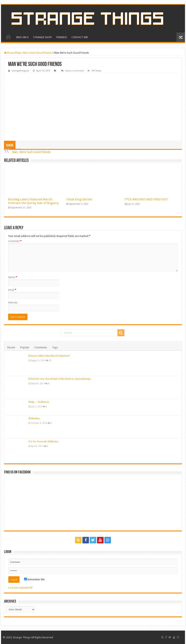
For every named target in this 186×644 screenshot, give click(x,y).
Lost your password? (21, 588)
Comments (41, 347)
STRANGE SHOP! (43, 37)
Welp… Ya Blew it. (39, 402)
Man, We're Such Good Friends (34, 53)
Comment (15, 241)
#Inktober (34, 418)
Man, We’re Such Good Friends (33, 151)
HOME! (8, 37)
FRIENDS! (62, 37)
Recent (11, 347)
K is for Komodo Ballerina (43, 441)
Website (13, 303)
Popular (25, 347)
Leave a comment (74, 71)
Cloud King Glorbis (79, 199)
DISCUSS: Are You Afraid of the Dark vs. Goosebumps (60, 379)
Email (12, 290)
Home (9, 53)
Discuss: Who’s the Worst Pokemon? (49, 356)
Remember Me (34, 579)
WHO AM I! (22, 37)
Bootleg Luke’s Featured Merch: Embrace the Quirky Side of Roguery (33, 201)
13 (50, 360)
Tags (55, 347)
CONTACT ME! (80, 37)
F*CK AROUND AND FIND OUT (146, 199)
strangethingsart (20, 71)
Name (13, 277)
